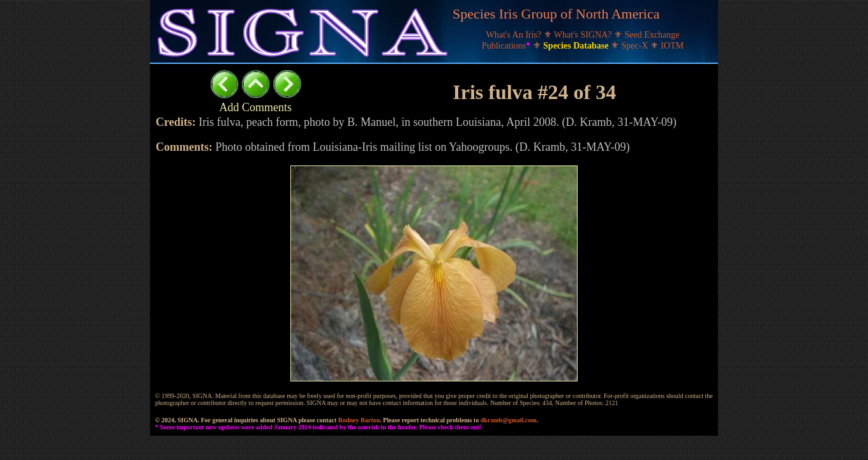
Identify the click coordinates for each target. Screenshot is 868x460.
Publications (507, 46)
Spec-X (636, 46)
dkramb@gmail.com (509, 420)
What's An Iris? (515, 35)
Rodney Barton (359, 420)
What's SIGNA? (584, 35)
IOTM (672, 46)
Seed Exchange (652, 35)
